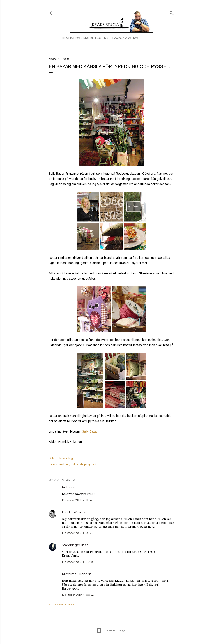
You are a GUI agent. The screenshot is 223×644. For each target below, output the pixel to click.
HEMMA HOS (71, 38)
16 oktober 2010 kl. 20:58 (77, 562)
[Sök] (172, 12)
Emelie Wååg (72, 512)
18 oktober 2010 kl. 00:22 (78, 595)
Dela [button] (52, 458)
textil (95, 464)
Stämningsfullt (73, 545)
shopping (85, 464)
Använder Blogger (111, 630)
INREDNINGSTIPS (96, 38)
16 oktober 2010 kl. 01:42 (77, 500)
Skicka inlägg (66, 458)
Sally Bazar (90, 431)
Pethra (67, 487)
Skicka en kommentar (65, 604)
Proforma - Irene (75, 574)
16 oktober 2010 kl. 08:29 (78, 533)
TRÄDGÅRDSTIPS (125, 38)
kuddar (75, 464)
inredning (64, 464)
